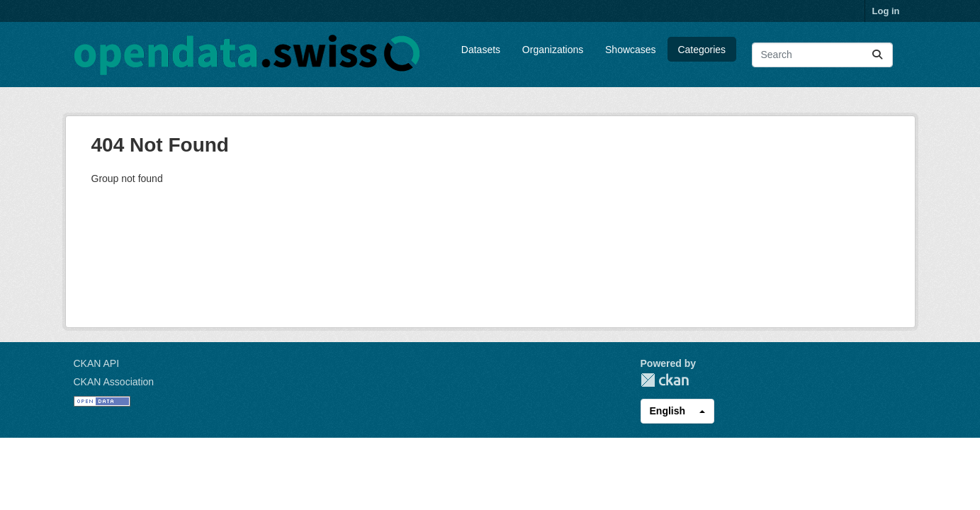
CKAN (665, 380)
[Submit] (877, 55)
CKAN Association (114, 382)
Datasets (481, 50)
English (668, 411)
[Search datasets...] (822, 55)
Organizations (553, 50)
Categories (702, 50)
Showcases (631, 50)
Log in (886, 11)
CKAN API (97, 363)
